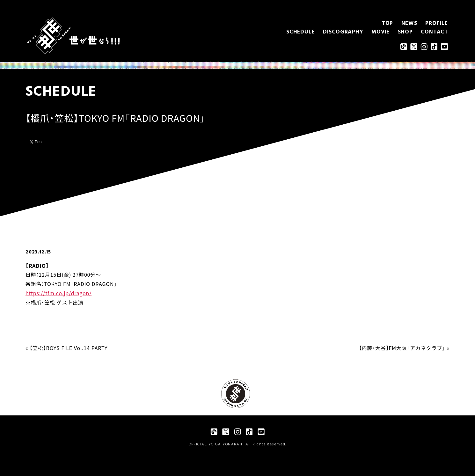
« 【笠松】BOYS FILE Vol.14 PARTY (66, 348)
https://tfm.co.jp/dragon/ (58, 293)
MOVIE (380, 32)
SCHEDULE (300, 32)
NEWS (409, 23)
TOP (387, 23)
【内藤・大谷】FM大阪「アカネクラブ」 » (404, 348)
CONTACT (434, 32)
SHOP (405, 32)
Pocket (76, 142)
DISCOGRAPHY (343, 32)
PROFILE (437, 23)
